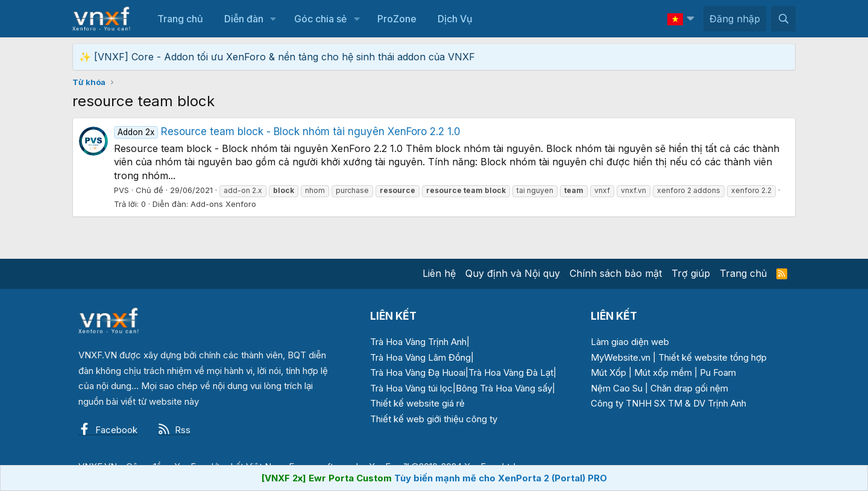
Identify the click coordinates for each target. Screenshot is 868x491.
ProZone (397, 19)
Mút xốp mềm (663, 372)
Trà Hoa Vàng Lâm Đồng (420, 357)
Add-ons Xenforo (223, 204)
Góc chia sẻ (320, 19)
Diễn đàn (244, 19)
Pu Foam (718, 372)
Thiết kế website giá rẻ (417, 403)
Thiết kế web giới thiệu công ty (434, 419)
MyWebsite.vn (621, 357)
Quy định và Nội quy (513, 273)
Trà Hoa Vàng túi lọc (411, 388)
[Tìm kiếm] (783, 19)
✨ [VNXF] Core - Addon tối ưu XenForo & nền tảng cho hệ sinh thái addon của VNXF (277, 57)
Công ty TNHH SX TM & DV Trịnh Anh (668, 403)
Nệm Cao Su (617, 388)
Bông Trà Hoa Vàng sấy (504, 388)
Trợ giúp (691, 273)
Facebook (108, 430)
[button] (273, 19)
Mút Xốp (609, 372)
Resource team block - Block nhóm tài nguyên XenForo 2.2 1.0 (287, 131)
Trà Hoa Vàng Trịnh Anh (418, 342)
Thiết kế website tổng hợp (712, 357)
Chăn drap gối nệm (689, 388)
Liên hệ (439, 273)
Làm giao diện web (630, 342)
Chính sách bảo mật (616, 273)
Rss (174, 430)
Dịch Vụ (455, 19)
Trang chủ (180, 19)
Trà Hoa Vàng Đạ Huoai (418, 372)
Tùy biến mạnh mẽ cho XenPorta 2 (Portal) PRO (501, 478)
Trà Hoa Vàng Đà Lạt (511, 372)
